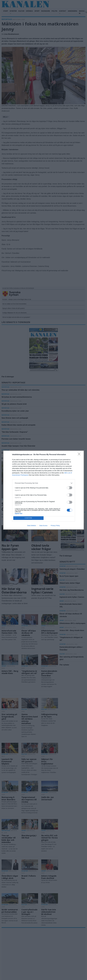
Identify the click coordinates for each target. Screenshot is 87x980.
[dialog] (44, 490)
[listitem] (44, 483)
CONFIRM (28, 518)
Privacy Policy (55, 526)
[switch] (70, 488)
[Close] (80, 455)
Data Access (43, 526)
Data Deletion (32, 526)
